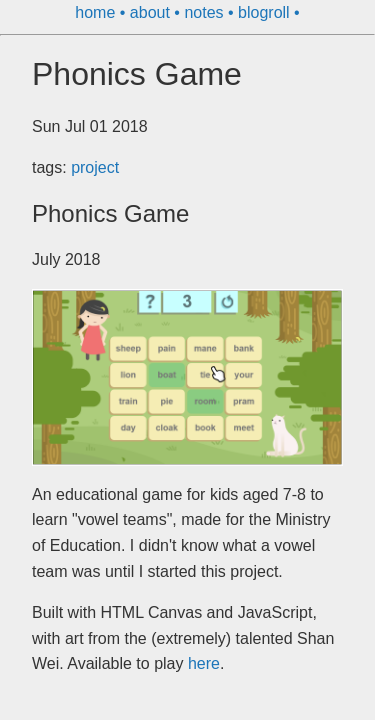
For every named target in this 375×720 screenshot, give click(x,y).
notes (206, 12)
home (97, 12)
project (95, 167)
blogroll (266, 12)
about (152, 12)
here (204, 663)
